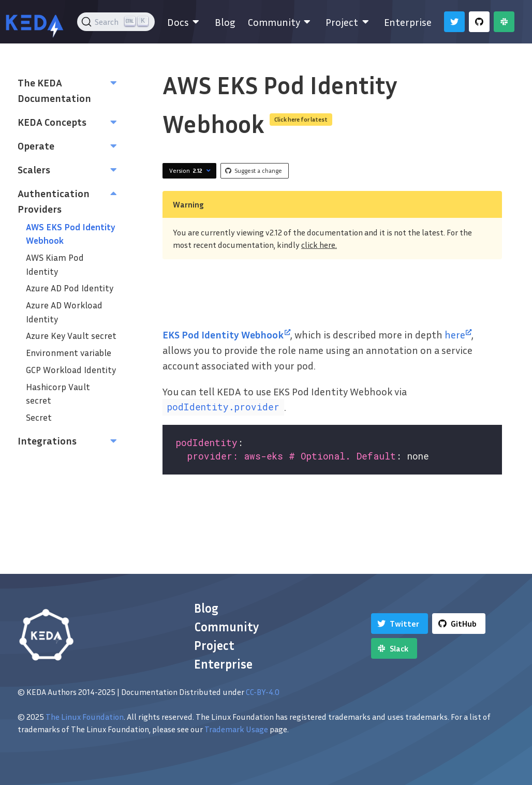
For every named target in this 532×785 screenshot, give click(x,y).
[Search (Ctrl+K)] (116, 22)
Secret (39, 417)
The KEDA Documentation (54, 90)
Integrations (47, 440)
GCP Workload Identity (71, 370)
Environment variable (69, 353)
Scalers (34, 169)
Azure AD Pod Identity (70, 288)
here (458, 334)
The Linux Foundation (85, 717)
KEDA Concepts (52, 122)
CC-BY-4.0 (263, 692)
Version (191, 171)
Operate (36, 145)
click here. (319, 245)
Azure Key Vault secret (71, 336)
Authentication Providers (54, 201)
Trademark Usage (236, 729)
